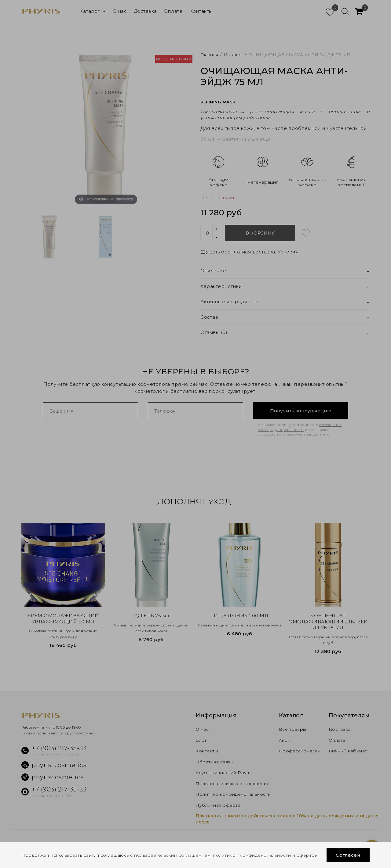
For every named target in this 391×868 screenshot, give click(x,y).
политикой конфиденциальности (252, 855)
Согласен (348, 855)
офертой (307, 855)
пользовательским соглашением (172, 855)
